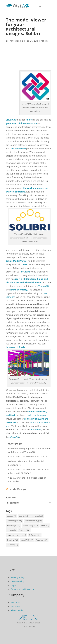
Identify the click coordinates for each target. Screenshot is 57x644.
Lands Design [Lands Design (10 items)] (31, 526)
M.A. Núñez (14, 437)
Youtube (25, 272)
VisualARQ (11, 120)
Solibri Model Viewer (17, 261)
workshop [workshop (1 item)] (12, 545)
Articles (45, 41)
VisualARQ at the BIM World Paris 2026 (28, 457)
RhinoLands (17, 610)
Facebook (36, 430)
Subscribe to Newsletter (23, 589)
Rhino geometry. (19, 290)
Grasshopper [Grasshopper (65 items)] (14, 521)
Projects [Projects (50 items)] (24, 530)
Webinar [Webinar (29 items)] (42, 540)
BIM (25, 264)
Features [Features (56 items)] (37, 516)
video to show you (37, 415)
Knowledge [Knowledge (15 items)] (14, 526)
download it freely (15, 347)
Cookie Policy (17, 581)
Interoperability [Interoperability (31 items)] (33, 521)
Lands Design (17, 489)
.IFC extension (18, 149)
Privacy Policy (18, 577)
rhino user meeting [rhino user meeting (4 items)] (16, 535)
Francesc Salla (16, 41)
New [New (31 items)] (45, 526)
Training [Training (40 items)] (12, 540)
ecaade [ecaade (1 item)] (11, 516)
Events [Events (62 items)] (24, 516)
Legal (14, 585)
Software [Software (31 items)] (35, 535)
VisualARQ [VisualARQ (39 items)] (27, 540)
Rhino (29, 120)
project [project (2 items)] (11, 530)
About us (16, 602)
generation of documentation (21, 123)
